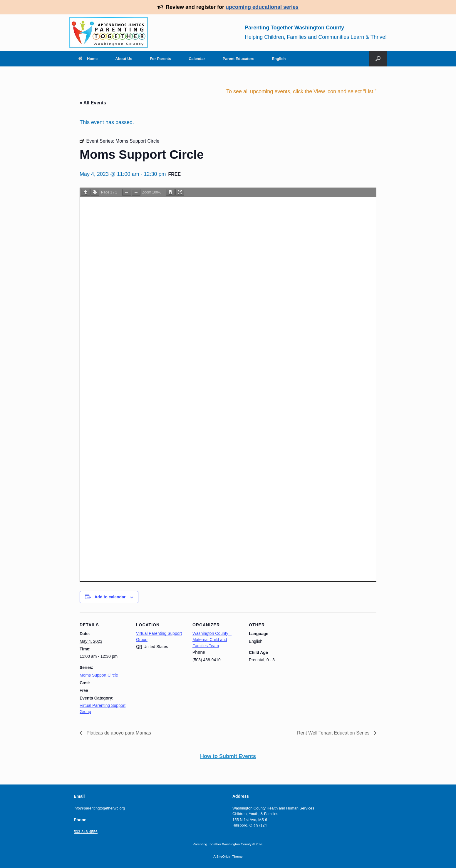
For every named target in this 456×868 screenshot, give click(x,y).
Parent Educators (239, 59)
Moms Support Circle (99, 675)
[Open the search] (378, 59)
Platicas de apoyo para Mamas (118, 733)
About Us (124, 59)
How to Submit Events (228, 756)
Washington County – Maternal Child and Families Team (212, 640)
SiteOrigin (224, 857)
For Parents (160, 59)
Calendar (197, 59)
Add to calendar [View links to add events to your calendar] (110, 597)
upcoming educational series (262, 7)
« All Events (93, 103)
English (279, 59)
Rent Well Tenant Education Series (334, 733)
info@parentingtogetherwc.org (99, 808)
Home (88, 59)
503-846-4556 (86, 832)
